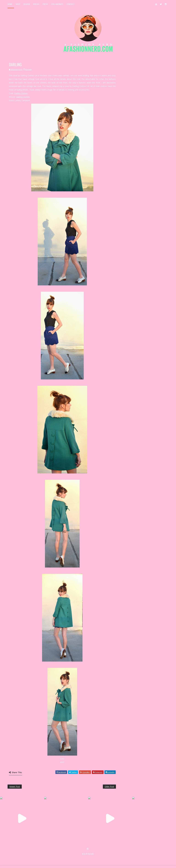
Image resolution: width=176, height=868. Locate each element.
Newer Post (15, 787)
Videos (36, 4)
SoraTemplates (24, 857)
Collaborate (57, 4)
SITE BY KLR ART (88, 854)
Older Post (109, 787)
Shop (18, 4)
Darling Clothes (21, 93)
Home (10, 4)
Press (45, 4)
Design (27, 4)
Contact (71, 4)
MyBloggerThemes (52, 857)
